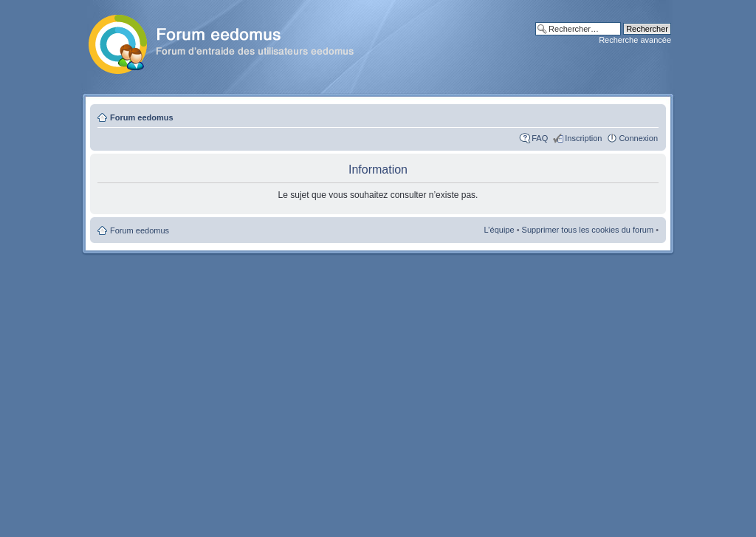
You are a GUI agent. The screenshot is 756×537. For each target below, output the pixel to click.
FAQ (540, 138)
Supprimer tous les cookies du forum (588, 230)
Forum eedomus (142, 117)
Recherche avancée (635, 40)
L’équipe (499, 230)
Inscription (583, 138)
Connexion (638, 138)
